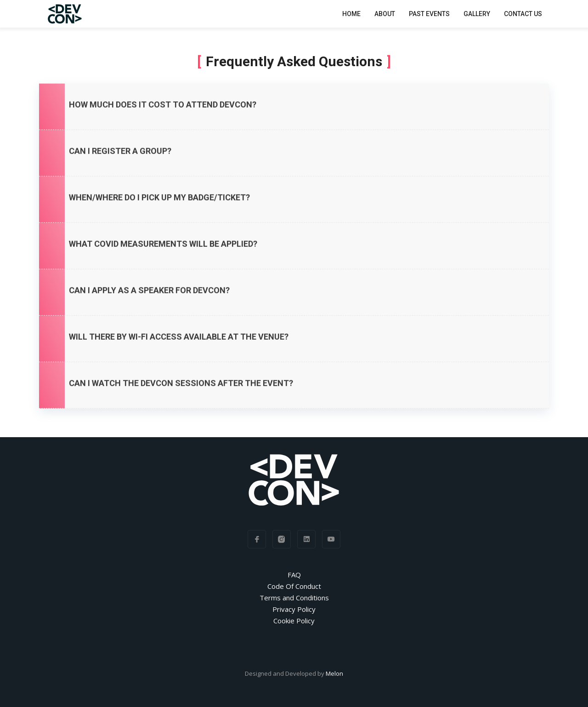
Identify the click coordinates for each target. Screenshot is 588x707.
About (385, 13)
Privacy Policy (294, 609)
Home (351, 13)
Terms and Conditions (294, 598)
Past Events (429, 13)
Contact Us (523, 13)
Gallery (477, 13)
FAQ (294, 575)
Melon (334, 673)
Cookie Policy (294, 621)
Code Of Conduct (294, 586)
